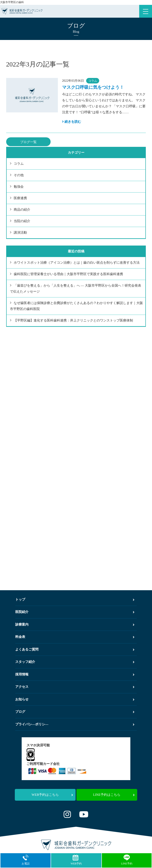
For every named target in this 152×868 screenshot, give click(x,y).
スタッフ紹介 (75, 662)
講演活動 (20, 233)
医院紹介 (75, 612)
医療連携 (20, 198)
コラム (93, 81)
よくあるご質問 (75, 649)
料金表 (75, 637)
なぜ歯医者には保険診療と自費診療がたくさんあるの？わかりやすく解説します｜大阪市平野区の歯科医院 (76, 306)
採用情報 (75, 674)
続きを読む (72, 122)
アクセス (75, 687)
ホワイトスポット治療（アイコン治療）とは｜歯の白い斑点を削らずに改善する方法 (77, 263)
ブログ (75, 712)
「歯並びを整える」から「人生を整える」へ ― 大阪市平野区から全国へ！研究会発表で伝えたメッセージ (76, 288)
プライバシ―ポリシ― (75, 724)
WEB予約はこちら (52, 795)
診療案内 (75, 624)
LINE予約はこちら (114, 795)
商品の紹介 (22, 210)
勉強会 (19, 187)
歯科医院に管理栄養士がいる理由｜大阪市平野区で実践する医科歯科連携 (68, 274)
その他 (19, 175)
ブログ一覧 (28, 142)
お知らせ (75, 699)
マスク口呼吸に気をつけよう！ (93, 87)
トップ (75, 599)
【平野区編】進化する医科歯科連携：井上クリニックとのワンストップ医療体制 (73, 320)
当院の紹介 (22, 221)
